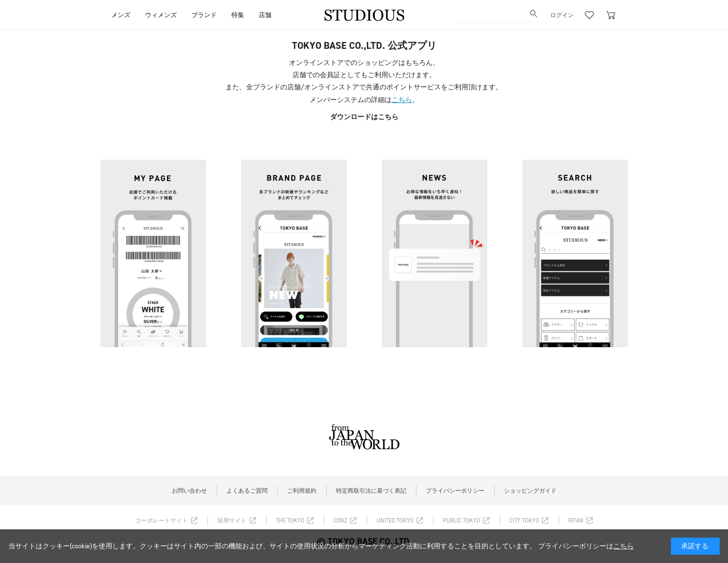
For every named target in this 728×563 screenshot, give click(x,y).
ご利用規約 (302, 491)
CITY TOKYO (524, 521)
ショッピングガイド (530, 491)
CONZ (340, 521)
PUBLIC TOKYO (461, 521)
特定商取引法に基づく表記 (371, 491)
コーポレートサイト (162, 521)
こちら (402, 100)
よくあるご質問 (247, 491)
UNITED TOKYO (395, 521)
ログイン (562, 15)
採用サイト (232, 521)
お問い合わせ (189, 491)
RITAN (576, 521)
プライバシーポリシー (455, 491)
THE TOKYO (290, 521)
